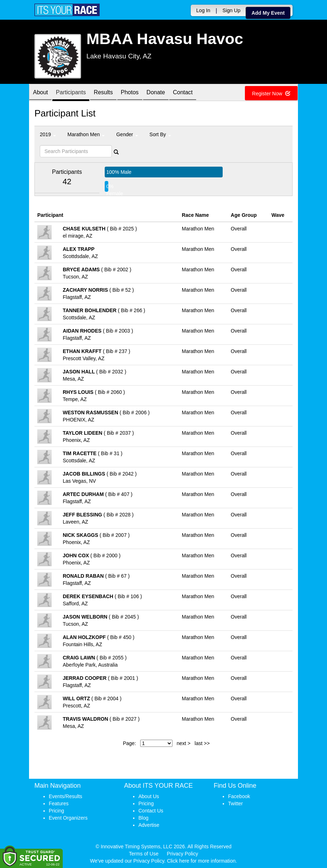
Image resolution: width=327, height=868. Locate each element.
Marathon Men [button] (86, 134)
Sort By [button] (160, 134)
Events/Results (65, 796)
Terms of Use (144, 854)
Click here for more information (201, 861)
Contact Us (151, 811)
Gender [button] (127, 134)
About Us (149, 796)
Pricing (56, 811)
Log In (203, 10)
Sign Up (232, 10)
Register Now (271, 94)
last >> (202, 743)
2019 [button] (48, 134)
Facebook (239, 796)
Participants (71, 93)
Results (103, 93)
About (41, 93)
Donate (156, 93)
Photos (130, 93)
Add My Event (268, 13)
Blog (143, 818)
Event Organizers (68, 818)
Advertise (149, 825)
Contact (183, 93)
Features (59, 803)
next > (184, 743)
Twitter (235, 803)
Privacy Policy (182, 854)
